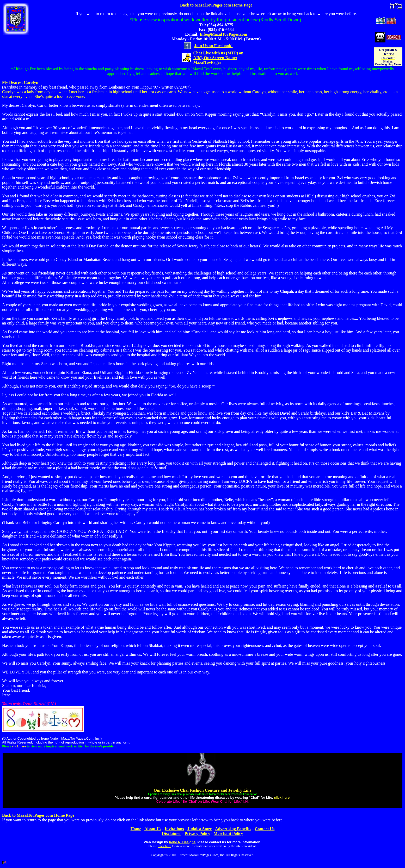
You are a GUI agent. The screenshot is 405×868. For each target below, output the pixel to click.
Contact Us (265, 829)
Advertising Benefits (233, 829)
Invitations (174, 829)
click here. (282, 798)
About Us (153, 829)
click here (19, 746)
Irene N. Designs (182, 842)
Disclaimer (171, 833)
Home (136, 829)
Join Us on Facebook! (213, 46)
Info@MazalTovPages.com (223, 34)
